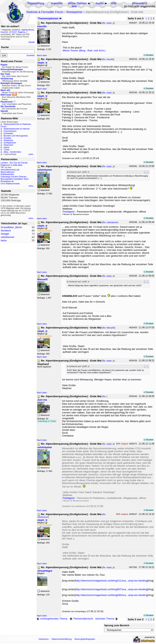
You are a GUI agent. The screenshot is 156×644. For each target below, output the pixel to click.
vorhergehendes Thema (52, 619)
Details (32, 42)
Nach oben (42, 55)
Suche (100, 3)
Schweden (8, 133)
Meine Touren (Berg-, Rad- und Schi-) (84, 50)
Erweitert (31, 55)
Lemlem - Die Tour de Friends (14, 163)
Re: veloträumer (110, 222)
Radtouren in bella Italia (11, 165)
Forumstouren (10, 131)
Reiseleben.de (7, 181)
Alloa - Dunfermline (12, 152)
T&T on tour (6, 167)
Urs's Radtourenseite (10, 184)
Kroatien (8, 138)
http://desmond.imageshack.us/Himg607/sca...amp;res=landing (111, 589)
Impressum (44, 639)
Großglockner (10, 143)
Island (6, 147)
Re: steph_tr (109, 23)
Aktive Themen (77, 3)
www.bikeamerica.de (10, 170)
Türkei (7, 150)
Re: (105, 396)
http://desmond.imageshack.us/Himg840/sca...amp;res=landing (111, 595)
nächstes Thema (107, 619)
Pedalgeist (69, 212)
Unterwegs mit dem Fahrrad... (14, 177)
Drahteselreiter (7, 174)
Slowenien (8, 140)
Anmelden (139, 3)
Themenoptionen (50, 18)
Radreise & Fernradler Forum (45, 12)
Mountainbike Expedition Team (15, 179)
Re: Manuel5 (109, 328)
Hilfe (114, 3)
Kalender (57, 3)
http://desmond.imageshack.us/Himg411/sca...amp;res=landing (111, 581)
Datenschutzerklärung (62, 639)
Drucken (149, 55)
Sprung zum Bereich (117, 625)
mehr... (32, 154)
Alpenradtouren (8, 172)
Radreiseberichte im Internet (17, 129)
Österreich (8, 145)
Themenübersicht (81, 619)
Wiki (74, 6)
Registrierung (36, 3)
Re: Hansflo (108, 59)
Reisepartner (75, 12)
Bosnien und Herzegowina (16, 136)
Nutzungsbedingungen (85, 639)
